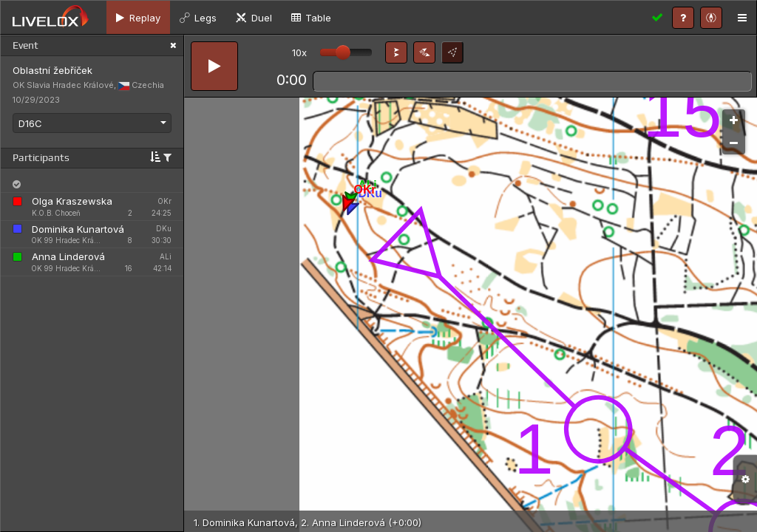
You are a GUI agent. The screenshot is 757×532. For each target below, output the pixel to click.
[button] (396, 52)
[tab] (138, 17)
